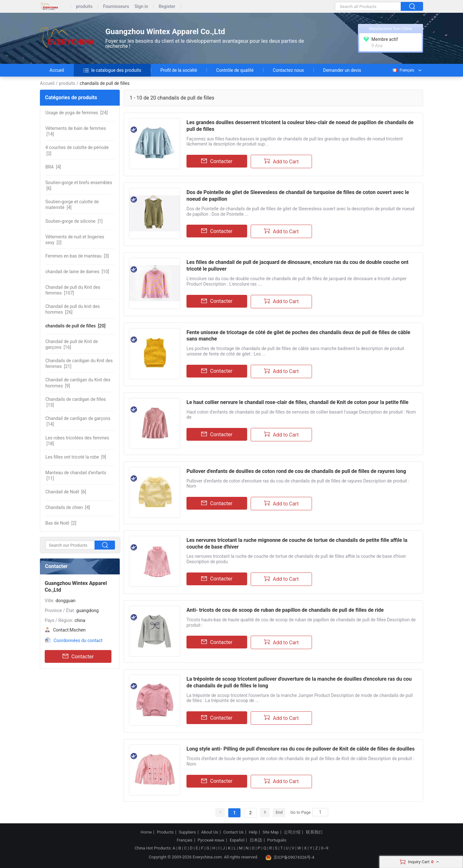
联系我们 (314, 832)
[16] (72, 344)
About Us (210, 832)
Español (237, 840)
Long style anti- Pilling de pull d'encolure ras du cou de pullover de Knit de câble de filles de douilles (300, 749)
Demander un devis (342, 70)
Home (146, 832)
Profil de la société (179, 70)
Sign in (141, 7)
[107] (73, 290)
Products (165, 832)
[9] (78, 383)
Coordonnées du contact (78, 640)
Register (167, 7)
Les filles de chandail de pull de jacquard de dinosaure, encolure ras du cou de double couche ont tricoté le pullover (297, 266)
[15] (76, 402)
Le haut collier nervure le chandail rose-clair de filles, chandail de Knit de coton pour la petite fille (297, 402)
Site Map (271, 832)
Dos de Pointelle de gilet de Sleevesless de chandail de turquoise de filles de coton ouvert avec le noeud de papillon (298, 196)
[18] (77, 441)
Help (253, 832)
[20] (75, 326)
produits (84, 7)
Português (277, 840)
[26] (73, 309)
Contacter (78, 656)
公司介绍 (292, 832)
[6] (79, 185)
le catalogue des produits (112, 70)
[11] (76, 475)
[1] (74, 221)
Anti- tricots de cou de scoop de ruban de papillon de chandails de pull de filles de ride (285, 610)
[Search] (320, 812)
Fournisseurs (116, 7)
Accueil (57, 70)
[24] (76, 113)
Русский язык (211, 840)
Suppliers (187, 832)
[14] (76, 131)
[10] (77, 272)
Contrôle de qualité (235, 70)
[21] (79, 363)
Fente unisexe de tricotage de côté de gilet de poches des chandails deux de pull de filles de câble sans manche (298, 336)
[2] (77, 150)
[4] (53, 167)
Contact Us (233, 832)
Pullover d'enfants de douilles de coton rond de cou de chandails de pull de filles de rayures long (296, 471)
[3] (77, 256)
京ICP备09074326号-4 (290, 857)
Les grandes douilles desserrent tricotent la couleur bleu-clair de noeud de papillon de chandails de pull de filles (300, 126)
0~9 (325, 848)
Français (403, 70)
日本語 (256, 840)
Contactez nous (288, 70)
